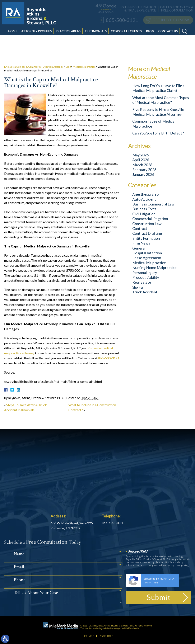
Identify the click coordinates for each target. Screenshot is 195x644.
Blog (150, 35)
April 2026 (141, 160)
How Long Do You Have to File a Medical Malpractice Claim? (158, 88)
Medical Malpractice (84, 67)
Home (13, 35)
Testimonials (96, 35)
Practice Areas (68, 35)
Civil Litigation (144, 214)
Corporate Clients (126, 35)
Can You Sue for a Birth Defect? (158, 133)
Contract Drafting (147, 233)
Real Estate (142, 282)
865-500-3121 (109, 358)
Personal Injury (145, 273)
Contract (140, 228)
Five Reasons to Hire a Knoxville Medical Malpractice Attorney (158, 112)
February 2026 (144, 170)
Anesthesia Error (146, 194)
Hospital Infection (147, 253)
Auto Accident (144, 199)
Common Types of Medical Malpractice (154, 124)
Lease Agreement (147, 258)
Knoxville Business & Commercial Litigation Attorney (34, 67)
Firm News (141, 243)
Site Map (89, 636)
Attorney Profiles (36, 35)
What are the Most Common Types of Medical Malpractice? (161, 100)
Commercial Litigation (150, 219)
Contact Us (168, 35)
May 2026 (140, 155)
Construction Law (147, 224)
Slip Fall (138, 287)
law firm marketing (93, 628)
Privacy (147, 583)
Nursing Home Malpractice (154, 267)
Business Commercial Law (153, 204)
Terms (155, 583)
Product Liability (146, 277)
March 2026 (142, 165)
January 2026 (143, 174)
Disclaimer (106, 636)
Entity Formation (146, 238)
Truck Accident (145, 292)
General (139, 248)
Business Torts (144, 209)
